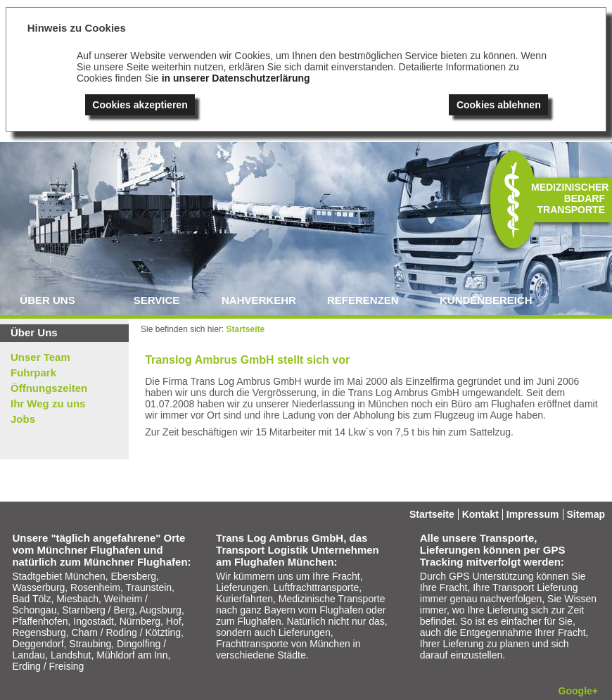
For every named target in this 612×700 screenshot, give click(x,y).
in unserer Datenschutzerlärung (236, 78)
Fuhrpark (33, 373)
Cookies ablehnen (499, 105)
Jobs (23, 419)
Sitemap (586, 514)
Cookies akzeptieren (140, 105)
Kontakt (480, 514)
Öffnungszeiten (49, 388)
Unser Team (40, 357)
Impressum (533, 514)
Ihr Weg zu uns (48, 403)
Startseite (246, 329)
